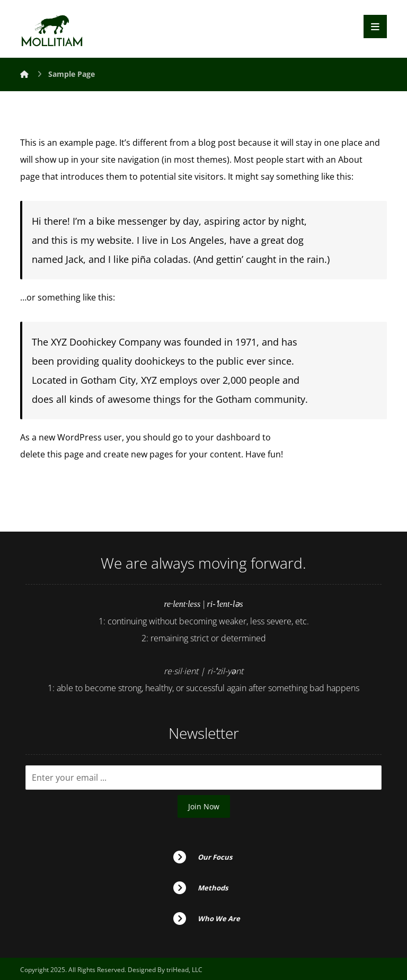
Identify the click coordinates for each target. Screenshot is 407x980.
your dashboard (228, 437)
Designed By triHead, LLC (165, 970)
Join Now (204, 806)
